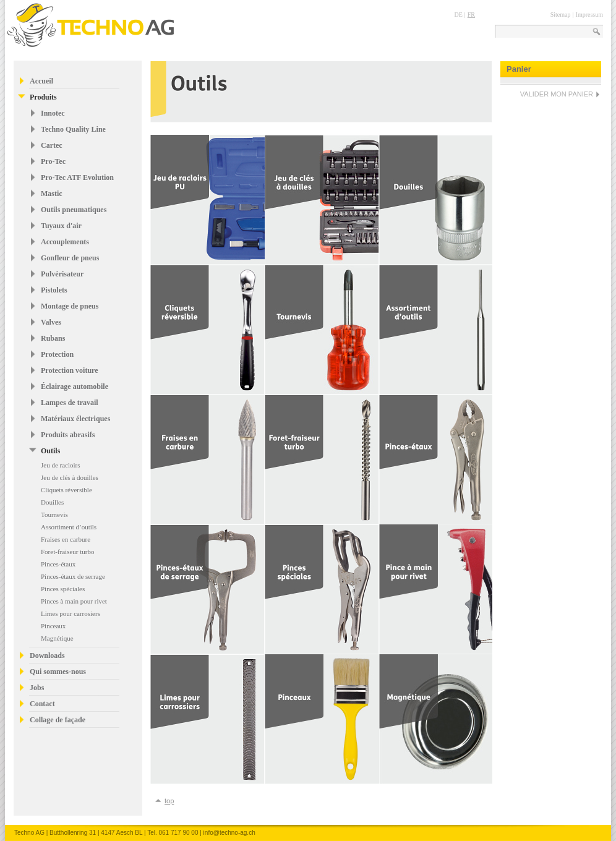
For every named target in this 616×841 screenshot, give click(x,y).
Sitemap (561, 15)
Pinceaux (53, 626)
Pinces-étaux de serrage (73, 576)
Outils (50, 451)
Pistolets (54, 290)
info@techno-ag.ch (229, 833)
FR (471, 15)
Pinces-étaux (58, 564)
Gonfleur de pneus (70, 258)
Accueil (41, 81)
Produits (43, 97)
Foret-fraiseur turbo (67, 552)
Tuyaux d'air (61, 226)
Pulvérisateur (62, 274)
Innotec (53, 113)
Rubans (53, 338)
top (169, 801)
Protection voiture (70, 370)
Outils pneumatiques (74, 210)
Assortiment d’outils (69, 527)
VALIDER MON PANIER (557, 94)
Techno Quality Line (73, 129)
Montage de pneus (70, 306)
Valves (51, 322)
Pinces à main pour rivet (74, 601)
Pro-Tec (53, 161)
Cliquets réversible (66, 490)
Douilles (52, 502)
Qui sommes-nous (58, 672)
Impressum (589, 15)
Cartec (52, 145)
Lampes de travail (70, 403)
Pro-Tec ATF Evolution (77, 177)
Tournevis (54, 514)
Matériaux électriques (75, 419)
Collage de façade (58, 720)
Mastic (52, 194)
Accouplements (65, 242)
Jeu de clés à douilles (70, 477)
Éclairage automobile (75, 386)
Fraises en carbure (66, 539)
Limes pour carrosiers (71, 613)
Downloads (47, 655)
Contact (42, 704)
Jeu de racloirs (61, 465)
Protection (57, 354)
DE (458, 15)
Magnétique (57, 638)
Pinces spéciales (63, 589)
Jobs (37, 688)
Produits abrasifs (68, 435)
